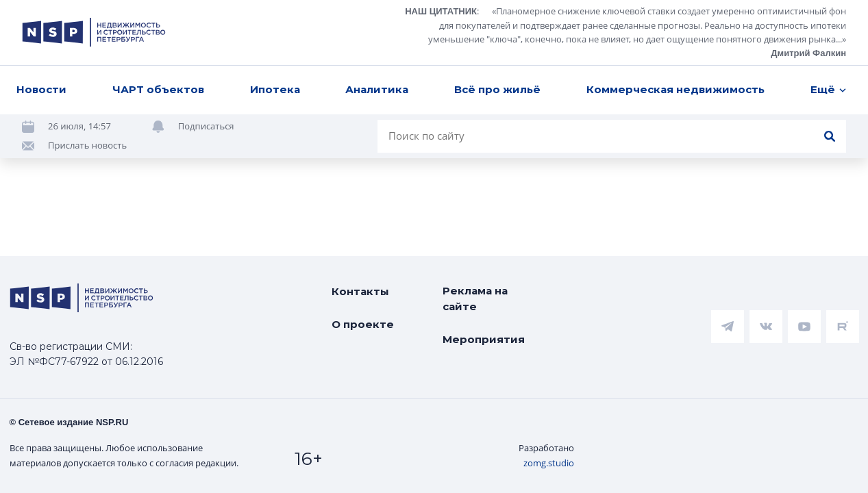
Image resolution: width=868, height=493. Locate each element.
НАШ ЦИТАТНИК (441, 11)
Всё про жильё (497, 89)
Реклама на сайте (475, 299)
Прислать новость (87, 145)
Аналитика (377, 89)
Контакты (360, 291)
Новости (41, 89)
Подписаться (206, 126)
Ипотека (275, 89)
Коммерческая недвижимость (675, 89)
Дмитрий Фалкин (808, 53)
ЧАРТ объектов (158, 89)
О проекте (363, 324)
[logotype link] (94, 32)
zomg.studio (549, 463)
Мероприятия (484, 339)
